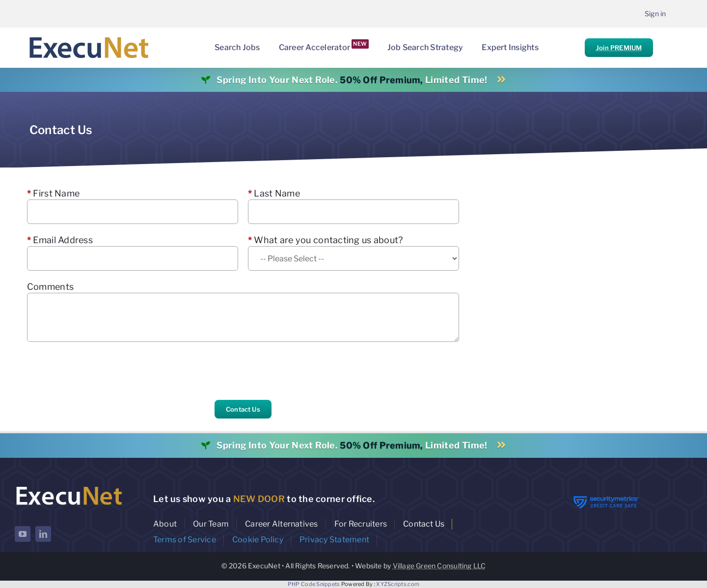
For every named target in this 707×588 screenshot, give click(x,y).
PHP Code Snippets (314, 584)
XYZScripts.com (398, 584)
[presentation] (102, 371)
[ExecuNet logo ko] (69, 487)
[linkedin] (43, 534)
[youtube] (23, 534)
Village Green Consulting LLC (439, 566)
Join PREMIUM (619, 48)
